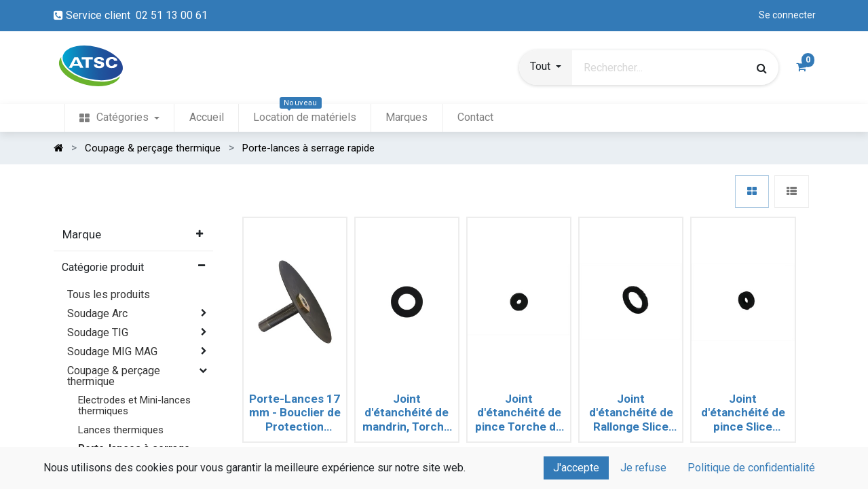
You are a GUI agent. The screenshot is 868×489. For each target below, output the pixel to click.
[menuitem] (119, 118)
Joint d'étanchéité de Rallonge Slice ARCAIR (631, 413)
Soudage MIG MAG (112, 351)
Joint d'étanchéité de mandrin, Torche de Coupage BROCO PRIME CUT (407, 413)
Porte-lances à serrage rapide (134, 453)
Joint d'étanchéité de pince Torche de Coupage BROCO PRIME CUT (519, 413)
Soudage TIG (98, 332)
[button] (546, 68)
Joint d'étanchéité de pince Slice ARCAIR (743, 413)
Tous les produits (109, 294)
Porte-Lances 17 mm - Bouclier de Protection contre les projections (295, 413)
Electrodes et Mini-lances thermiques (134, 405)
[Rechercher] (762, 68)
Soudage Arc (97, 313)
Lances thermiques (121, 430)
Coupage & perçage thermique (114, 376)
